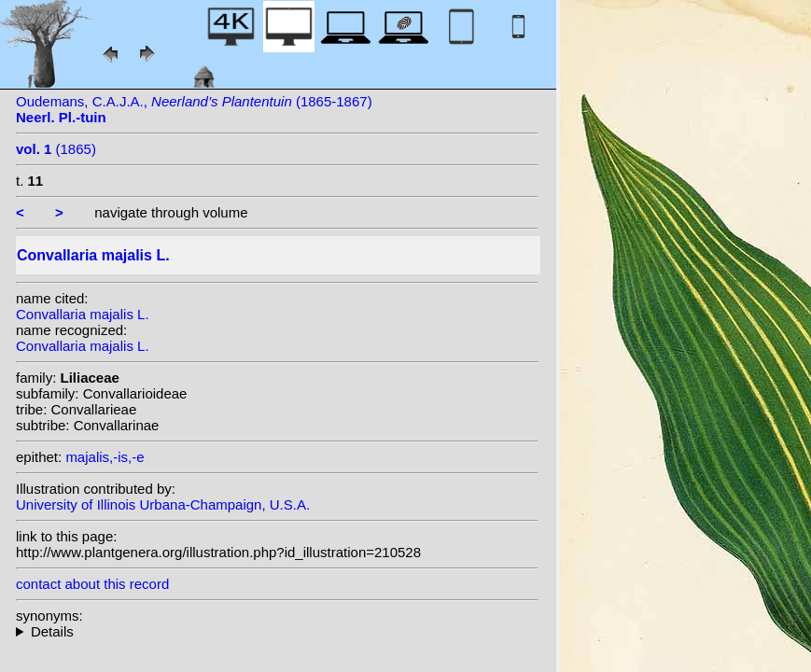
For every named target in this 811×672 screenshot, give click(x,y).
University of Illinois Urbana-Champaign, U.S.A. (163, 504)
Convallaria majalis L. (83, 314)
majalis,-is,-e (105, 457)
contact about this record (92, 584)
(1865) (56, 149)
